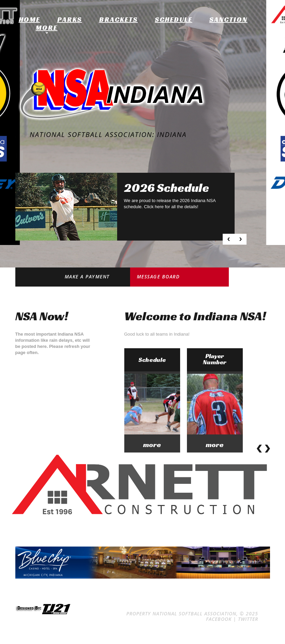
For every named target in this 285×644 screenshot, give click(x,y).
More (47, 28)
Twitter (248, 619)
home (29, 19)
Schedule (174, 19)
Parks (70, 19)
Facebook (219, 619)
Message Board (158, 277)
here (159, 207)
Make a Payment (87, 277)
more (152, 445)
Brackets (118, 19)
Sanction (228, 19)
